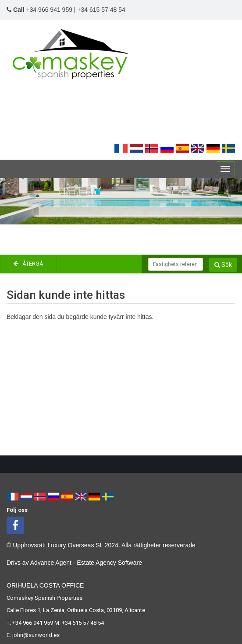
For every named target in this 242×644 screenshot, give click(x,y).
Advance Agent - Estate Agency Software (86, 563)
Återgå (28, 264)
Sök (223, 265)
